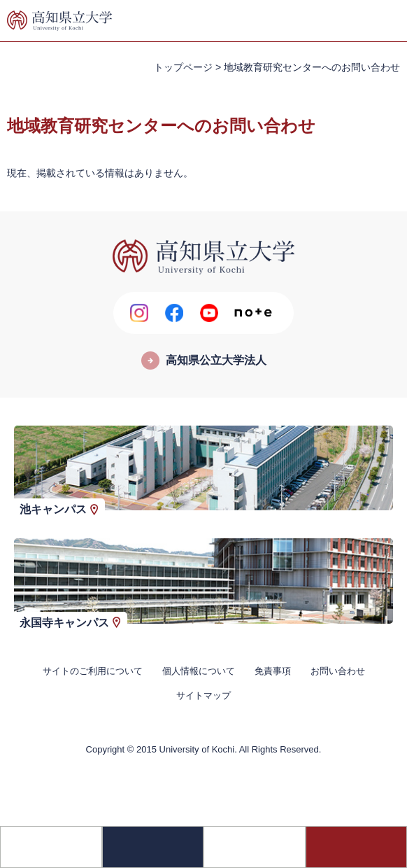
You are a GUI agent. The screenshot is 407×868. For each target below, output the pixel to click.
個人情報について (199, 671)
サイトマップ (203, 695)
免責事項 (273, 671)
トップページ (183, 67)
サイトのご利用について (93, 671)
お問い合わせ (338, 671)
